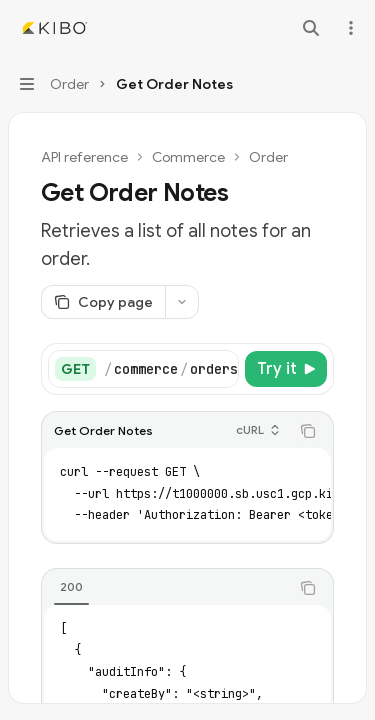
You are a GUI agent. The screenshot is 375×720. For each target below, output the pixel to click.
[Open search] (311, 28)
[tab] (71, 587)
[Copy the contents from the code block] (308, 431)
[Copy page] (103, 302)
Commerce (188, 157)
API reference (84, 157)
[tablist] (165, 588)
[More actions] (349, 28)
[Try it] (286, 369)
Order (268, 157)
